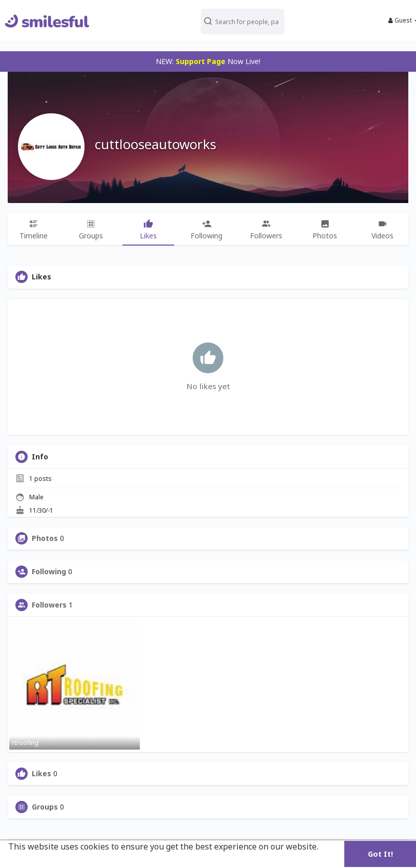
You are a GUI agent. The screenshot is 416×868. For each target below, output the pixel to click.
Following (49, 572)
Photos (45, 538)
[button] (242, 21)
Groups (45, 807)
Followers (49, 605)
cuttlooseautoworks (155, 144)
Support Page (201, 61)
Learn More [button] (32, 860)
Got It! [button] (380, 854)
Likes (41, 774)
